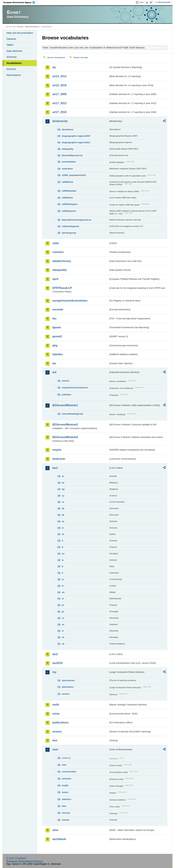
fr (62, 547)
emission (66, 779)
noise (56, 714)
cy (63, 496)
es (63, 534)
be (63, 483)
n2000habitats (69, 191)
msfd (56, 705)
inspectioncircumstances (75, 388)
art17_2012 (59, 103)
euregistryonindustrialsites (70, 301)
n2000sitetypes (70, 204)
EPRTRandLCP (62, 288)
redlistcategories (70, 226)
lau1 (55, 468)
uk (63, 644)
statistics (66, 799)
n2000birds (68, 182)
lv (63, 586)
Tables (10, 45)
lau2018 (57, 663)
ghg (55, 345)
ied (54, 372)
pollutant (66, 395)
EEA (20, 2)
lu (63, 579)
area (64, 765)
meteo (65, 792)
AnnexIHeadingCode (72, 414)
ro (63, 618)
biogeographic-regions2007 (76, 136)
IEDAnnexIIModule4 (65, 437)
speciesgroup (69, 233)
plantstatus (68, 687)
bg (63, 489)
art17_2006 (59, 94)
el (63, 528)
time (64, 806)
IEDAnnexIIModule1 (65, 405)
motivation (67, 169)
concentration (69, 772)
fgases (57, 327)
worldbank (59, 839)
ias (54, 363)
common (58, 252)
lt (62, 573)
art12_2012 (59, 76)
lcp (54, 672)
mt (63, 592)
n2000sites (67, 198)
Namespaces (14, 75)
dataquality (68, 149)
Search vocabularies (56, 57)
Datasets (11, 39)
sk (63, 637)
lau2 (55, 654)
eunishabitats (69, 162)
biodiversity (60, 121)
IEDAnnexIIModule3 (65, 425)
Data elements (14, 51)
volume (66, 820)
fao (54, 319)
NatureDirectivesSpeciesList (76, 220)
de (63, 508)
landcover (59, 459)
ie (63, 560)
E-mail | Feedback (16, 858)
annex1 (65, 381)
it (62, 566)
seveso (57, 732)
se (63, 624)
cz (63, 502)
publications (60, 723)
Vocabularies (14, 63)
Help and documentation (20, 33)
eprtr (55, 279)
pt (63, 612)
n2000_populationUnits (74, 175)
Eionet (20, 27)
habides (57, 354)
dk (63, 515)
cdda (55, 243)
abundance (68, 129)
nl (63, 599)
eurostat (58, 309)
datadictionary (62, 261)
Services (11, 69)
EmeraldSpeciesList (72, 155)
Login (141, 2)
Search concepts (81, 57)
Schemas (11, 57)
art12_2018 (59, 85)
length (65, 785)
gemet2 (57, 336)
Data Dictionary (32, 27)
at (63, 476)
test (55, 740)
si (63, 631)
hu (63, 554)
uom (55, 749)
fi (62, 541)
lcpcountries (68, 680)
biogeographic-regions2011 (76, 142)
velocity (66, 813)
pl (63, 605)
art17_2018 (59, 112)
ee (63, 521)
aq (54, 67)
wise (55, 830)
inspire (57, 450)
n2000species (69, 211)
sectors (66, 694)
